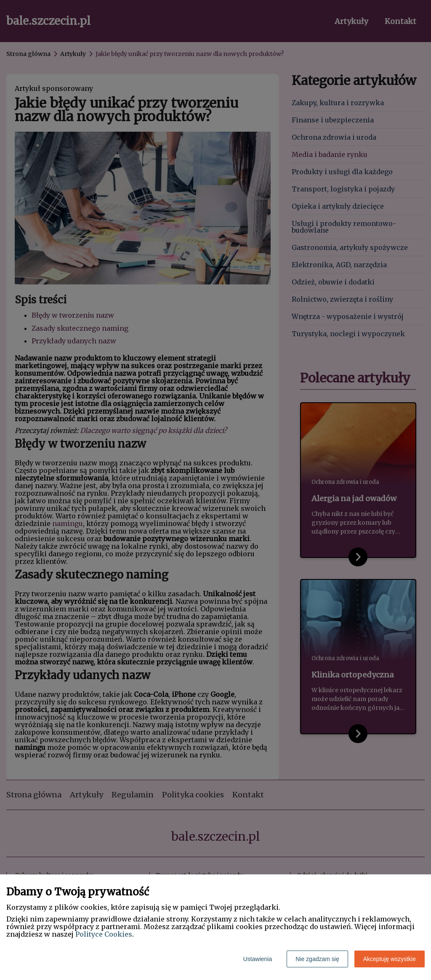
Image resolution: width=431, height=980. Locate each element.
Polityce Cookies (104, 934)
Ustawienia (258, 959)
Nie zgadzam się (317, 959)
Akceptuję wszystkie (390, 959)
